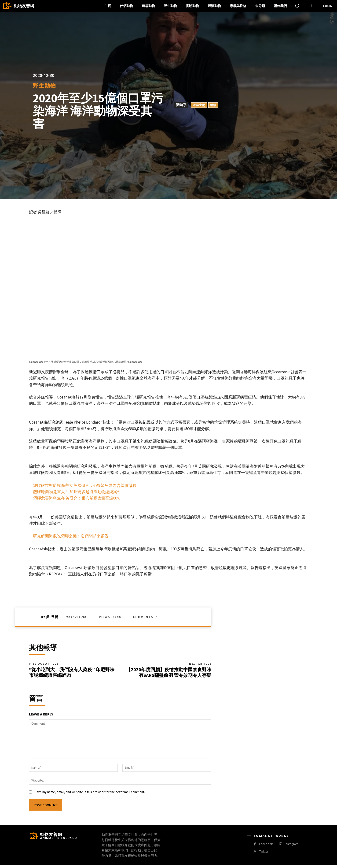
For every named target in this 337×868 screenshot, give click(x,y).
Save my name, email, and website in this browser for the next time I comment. (90, 795)
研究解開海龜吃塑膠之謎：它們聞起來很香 (71, 536)
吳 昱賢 (52, 617)
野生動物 (44, 85)
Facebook (266, 847)
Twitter (264, 854)
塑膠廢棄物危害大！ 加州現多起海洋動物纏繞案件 (77, 492)
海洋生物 (199, 105)
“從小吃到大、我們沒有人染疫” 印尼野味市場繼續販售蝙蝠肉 (72, 674)
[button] (297, 6)
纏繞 (213, 105)
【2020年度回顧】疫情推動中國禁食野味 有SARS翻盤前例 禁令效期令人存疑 (169, 674)
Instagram (292, 847)
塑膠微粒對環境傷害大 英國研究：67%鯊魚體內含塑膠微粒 (85, 485)
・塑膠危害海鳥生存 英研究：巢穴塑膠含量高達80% (75, 498)
